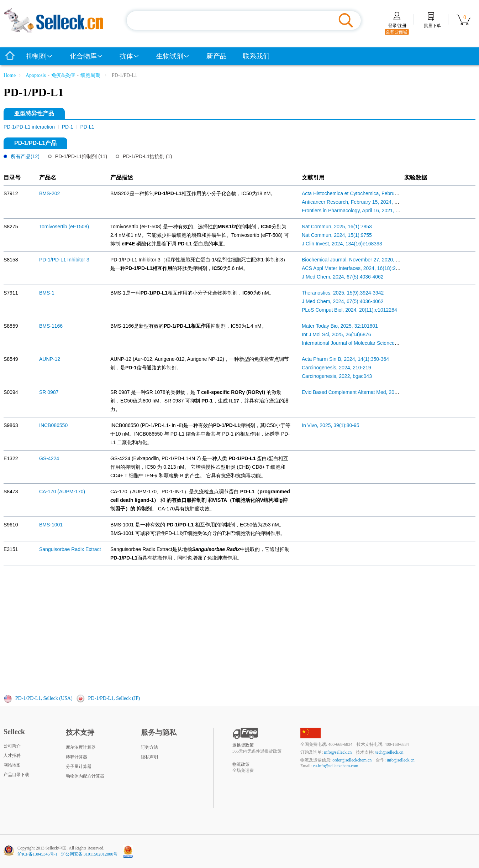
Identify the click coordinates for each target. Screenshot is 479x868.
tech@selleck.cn (389, 752)
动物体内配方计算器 (85, 776)
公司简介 (12, 746)
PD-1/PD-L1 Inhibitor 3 (64, 260)
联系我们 (256, 56)
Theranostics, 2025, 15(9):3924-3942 (343, 293)
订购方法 (149, 747)
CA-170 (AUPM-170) (62, 492)
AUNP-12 (50, 359)
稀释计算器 (77, 757)
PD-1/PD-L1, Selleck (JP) (114, 698)
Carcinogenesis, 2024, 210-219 (336, 368)
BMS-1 (47, 293)
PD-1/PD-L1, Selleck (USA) (44, 698)
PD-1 (68, 127)
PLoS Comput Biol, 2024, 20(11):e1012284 (349, 310)
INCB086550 (53, 425)
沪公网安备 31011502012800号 (90, 854)
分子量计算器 (79, 766)
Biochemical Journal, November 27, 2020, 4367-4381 (361, 260)
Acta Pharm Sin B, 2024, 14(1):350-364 (345, 359)
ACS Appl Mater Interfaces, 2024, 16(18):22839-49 (358, 268)
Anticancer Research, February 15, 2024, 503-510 (357, 202)
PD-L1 (87, 127)
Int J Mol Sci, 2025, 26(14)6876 (336, 334)
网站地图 (12, 765)
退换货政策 (243, 745)
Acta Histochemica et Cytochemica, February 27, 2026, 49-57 (370, 193)
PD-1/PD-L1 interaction (30, 127)
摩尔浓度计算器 (81, 747)
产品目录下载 (16, 775)
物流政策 (241, 764)
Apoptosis (36, 75)
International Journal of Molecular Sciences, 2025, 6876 (363, 343)
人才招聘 (12, 755)
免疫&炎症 (63, 75)
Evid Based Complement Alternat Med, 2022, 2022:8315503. (369, 392)
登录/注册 (397, 23)
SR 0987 (49, 392)
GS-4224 (49, 458)
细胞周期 (90, 75)
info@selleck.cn (338, 752)
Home (10, 75)
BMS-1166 (51, 326)
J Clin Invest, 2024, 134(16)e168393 (342, 244)
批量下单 (432, 23)
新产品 (217, 56)
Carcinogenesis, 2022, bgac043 (337, 376)
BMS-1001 (51, 525)
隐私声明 (149, 757)
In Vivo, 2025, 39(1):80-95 (331, 425)
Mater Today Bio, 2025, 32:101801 (340, 326)
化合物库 (86, 56)
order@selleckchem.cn (352, 760)
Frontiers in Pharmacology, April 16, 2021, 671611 (357, 210)
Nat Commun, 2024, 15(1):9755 (337, 235)
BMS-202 (49, 193)
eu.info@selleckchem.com (336, 766)
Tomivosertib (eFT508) (64, 227)
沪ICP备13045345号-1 (38, 854)
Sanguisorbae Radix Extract (70, 549)
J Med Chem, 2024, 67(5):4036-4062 (343, 277)
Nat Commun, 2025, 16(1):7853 (337, 227)
